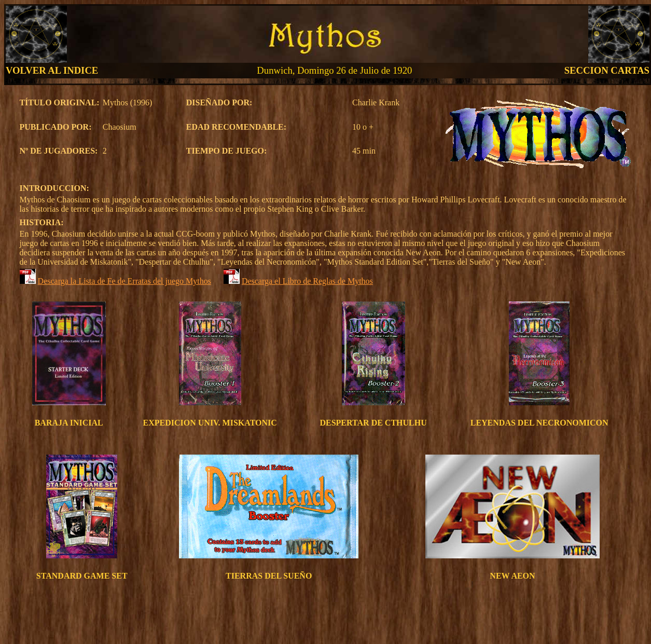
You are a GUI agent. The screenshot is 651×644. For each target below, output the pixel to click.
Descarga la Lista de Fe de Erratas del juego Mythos (124, 281)
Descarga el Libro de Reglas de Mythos (307, 281)
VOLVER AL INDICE (52, 70)
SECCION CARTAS (607, 70)
